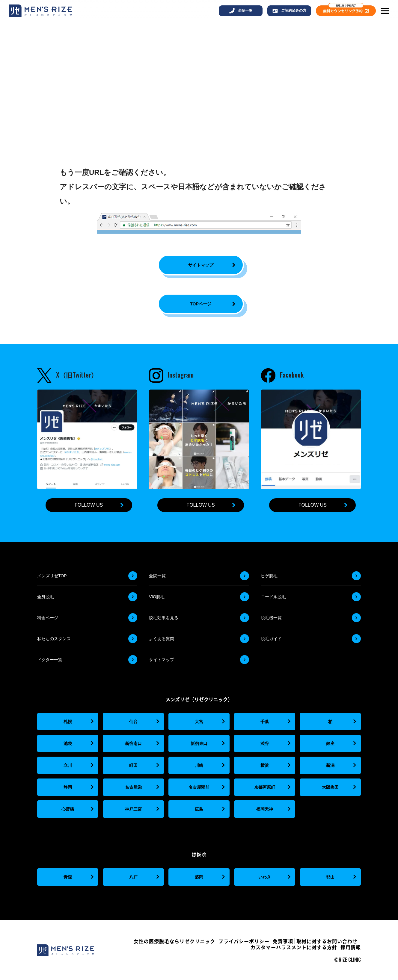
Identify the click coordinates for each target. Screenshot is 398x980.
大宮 (199, 722)
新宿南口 (133, 743)
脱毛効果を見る (164, 618)
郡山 (330, 877)
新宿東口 (199, 743)
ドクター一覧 (50, 660)
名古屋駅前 (199, 787)
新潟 (330, 765)
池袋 (68, 743)
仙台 (133, 722)
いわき (265, 877)
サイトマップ (201, 265)
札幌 (68, 722)
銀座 (330, 743)
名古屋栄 (133, 787)
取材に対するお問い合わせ (327, 941)
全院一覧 (157, 576)
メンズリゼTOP (52, 576)
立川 (68, 765)
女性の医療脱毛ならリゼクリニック (174, 941)
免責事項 (283, 941)
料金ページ (48, 618)
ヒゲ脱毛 (269, 576)
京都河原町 (265, 787)
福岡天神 (265, 809)
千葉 (265, 722)
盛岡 (199, 877)
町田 (133, 765)
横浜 (265, 765)
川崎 (199, 765)
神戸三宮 (133, 809)
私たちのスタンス (54, 639)
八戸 (133, 877)
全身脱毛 (46, 597)
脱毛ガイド (271, 639)
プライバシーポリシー (244, 941)
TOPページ (201, 304)
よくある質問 (162, 639)
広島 (199, 809)
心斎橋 (68, 809)
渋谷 (265, 743)
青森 (68, 877)
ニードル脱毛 (273, 597)
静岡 (68, 787)
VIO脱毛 (157, 597)
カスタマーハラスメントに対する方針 (294, 947)
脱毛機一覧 (271, 618)
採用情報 (351, 947)
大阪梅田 (330, 787)
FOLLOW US (89, 505)
